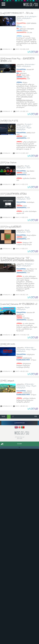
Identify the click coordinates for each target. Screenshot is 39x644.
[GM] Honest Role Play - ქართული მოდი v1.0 (17, 60)
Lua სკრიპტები (31, 16)
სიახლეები (21, 128)
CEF (29, 168)
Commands (21, 349)
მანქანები (29, 264)
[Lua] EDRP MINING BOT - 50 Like (17, 13)
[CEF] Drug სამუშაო (11, 227)
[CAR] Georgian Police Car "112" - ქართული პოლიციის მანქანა (17, 259)
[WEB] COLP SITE (9, 121)
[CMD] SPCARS (8, 344)
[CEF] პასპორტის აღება (14, 194)
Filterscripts (29, 348)
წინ (36, 417)
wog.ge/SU (31, 5)
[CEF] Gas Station (8, 163)
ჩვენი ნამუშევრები (24, 18)
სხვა (29, 349)
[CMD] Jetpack (7, 381)
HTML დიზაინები (23, 126)
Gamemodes (30, 64)
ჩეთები (20, 20)
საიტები (29, 124)
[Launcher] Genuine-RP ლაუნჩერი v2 (19, 304)
